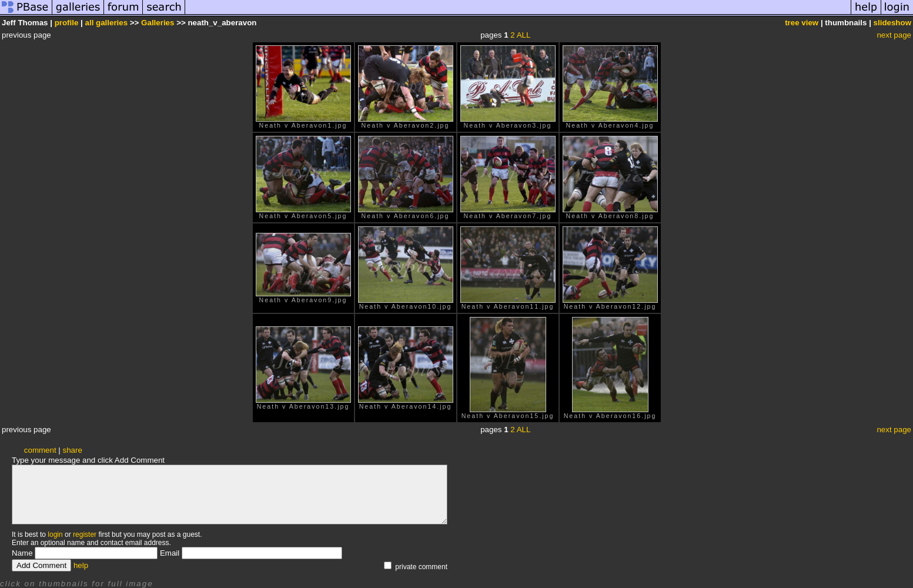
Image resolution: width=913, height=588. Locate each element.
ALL (524, 35)
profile (67, 23)
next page (894, 35)
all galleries (107, 23)
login (55, 534)
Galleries (158, 23)
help (81, 565)
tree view (802, 23)
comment (40, 450)
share (73, 450)
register (85, 534)
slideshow (892, 23)
